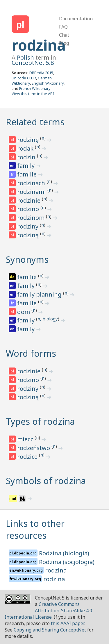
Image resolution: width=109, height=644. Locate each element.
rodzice (28, 457)
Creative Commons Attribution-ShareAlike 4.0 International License (48, 611)
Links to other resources (35, 529)
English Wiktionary (48, 83)
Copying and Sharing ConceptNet (50, 630)
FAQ (63, 27)
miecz (26, 439)
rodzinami (32, 192)
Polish (25, 57)
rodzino (29, 209)
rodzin (27, 157)
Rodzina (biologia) (64, 553)
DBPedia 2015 (41, 73)
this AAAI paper (68, 623)
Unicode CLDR (24, 78)
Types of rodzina (40, 421)
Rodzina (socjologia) (67, 562)
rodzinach (32, 183)
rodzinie (30, 200)
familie (28, 277)
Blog (64, 43)
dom (24, 312)
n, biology (48, 319)
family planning (40, 294)
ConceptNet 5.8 (33, 63)
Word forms (31, 353)
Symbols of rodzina (46, 481)
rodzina (39, 45)
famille (28, 174)
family (27, 166)
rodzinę (29, 140)
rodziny (28, 226)
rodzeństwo (34, 448)
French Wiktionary (35, 88)
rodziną (29, 235)
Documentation (76, 19)
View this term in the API (33, 94)
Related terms (35, 122)
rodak (26, 148)
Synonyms (27, 259)
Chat (64, 35)
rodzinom (32, 218)
